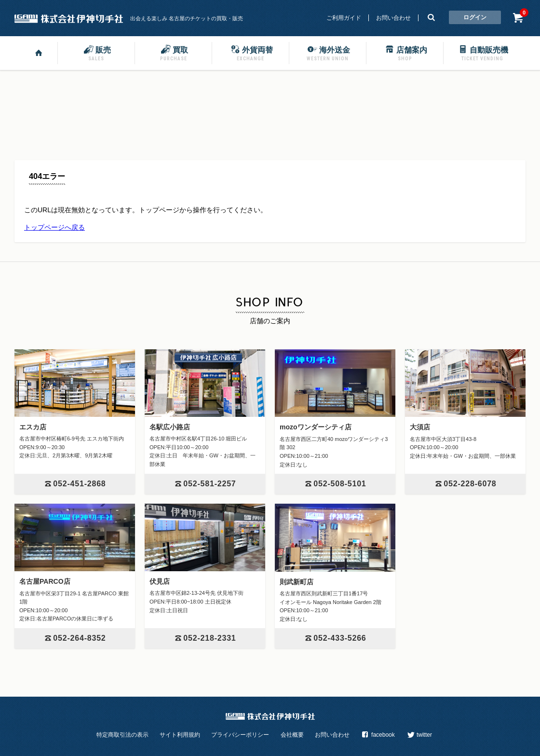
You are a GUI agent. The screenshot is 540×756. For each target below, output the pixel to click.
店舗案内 (405, 53)
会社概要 (292, 735)
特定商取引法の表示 (122, 735)
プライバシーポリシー (240, 735)
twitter (419, 735)
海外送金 (328, 53)
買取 (174, 53)
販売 (96, 53)
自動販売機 (482, 53)
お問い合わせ (393, 18)
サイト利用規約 (180, 735)
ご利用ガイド (344, 18)
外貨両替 (251, 53)
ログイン (475, 17)
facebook (378, 735)
